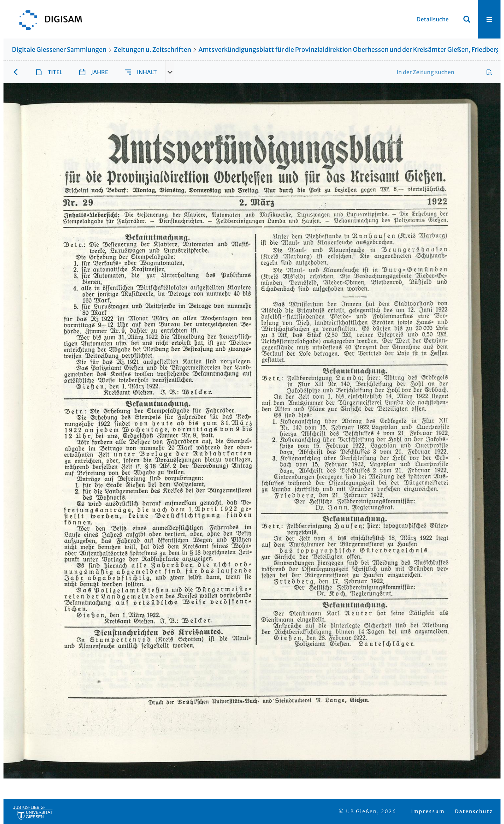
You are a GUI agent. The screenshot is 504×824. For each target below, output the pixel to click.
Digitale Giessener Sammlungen (59, 50)
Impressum (428, 811)
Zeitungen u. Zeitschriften (152, 50)
